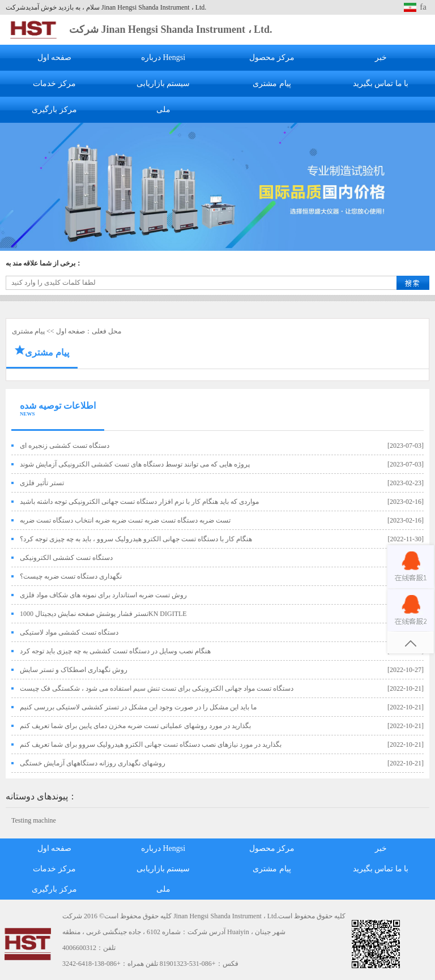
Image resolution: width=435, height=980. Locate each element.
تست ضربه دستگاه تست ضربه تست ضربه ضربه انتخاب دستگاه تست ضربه (125, 520)
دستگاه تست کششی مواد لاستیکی (69, 632)
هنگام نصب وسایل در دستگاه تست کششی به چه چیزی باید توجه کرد (115, 651)
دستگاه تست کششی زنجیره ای (65, 446)
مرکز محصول (272, 57)
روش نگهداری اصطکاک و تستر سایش (74, 670)
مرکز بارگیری (54, 110)
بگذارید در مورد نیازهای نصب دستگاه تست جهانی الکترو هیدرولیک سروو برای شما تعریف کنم (151, 744)
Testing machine (34, 820)
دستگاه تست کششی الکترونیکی (66, 558)
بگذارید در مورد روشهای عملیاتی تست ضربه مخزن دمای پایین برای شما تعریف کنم (135, 726)
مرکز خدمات (54, 84)
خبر (381, 57)
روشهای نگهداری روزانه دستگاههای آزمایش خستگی (93, 763)
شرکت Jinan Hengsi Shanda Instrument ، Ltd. (171, 29)
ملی (163, 110)
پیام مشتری (272, 84)
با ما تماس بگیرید (381, 84)
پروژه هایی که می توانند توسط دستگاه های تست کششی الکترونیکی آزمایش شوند (135, 464)
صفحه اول (55, 57)
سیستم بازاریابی (163, 84)
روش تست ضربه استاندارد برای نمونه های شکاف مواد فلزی (103, 595)
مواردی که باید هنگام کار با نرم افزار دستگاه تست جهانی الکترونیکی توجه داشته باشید (139, 502)
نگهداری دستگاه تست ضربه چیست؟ (71, 576)
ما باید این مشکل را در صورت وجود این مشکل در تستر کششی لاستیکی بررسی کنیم (138, 707)
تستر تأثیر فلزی (42, 483)
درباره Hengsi (163, 57)
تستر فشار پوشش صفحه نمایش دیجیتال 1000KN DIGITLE (103, 614)
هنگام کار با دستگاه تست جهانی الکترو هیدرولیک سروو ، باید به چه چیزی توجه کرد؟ (136, 539)
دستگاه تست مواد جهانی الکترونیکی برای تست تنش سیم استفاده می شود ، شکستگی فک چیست (157, 688)
